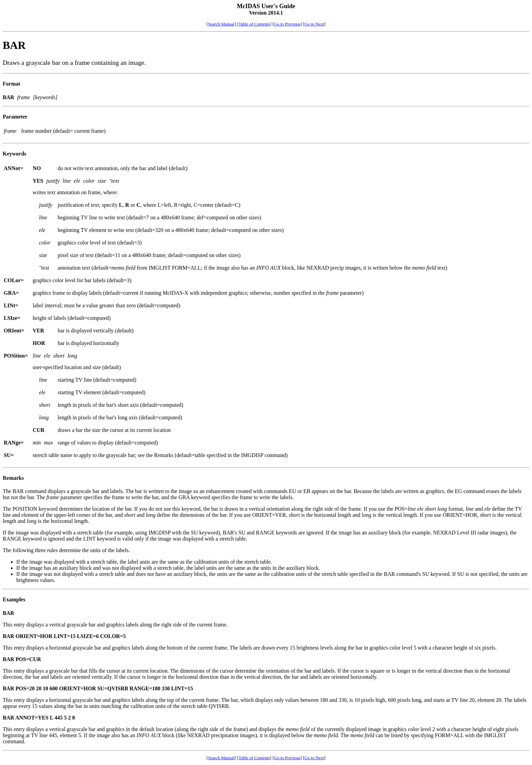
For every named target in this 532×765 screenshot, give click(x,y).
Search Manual (221, 758)
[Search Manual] (222, 24)
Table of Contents (254, 24)
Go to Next (314, 24)
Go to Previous (287, 24)
